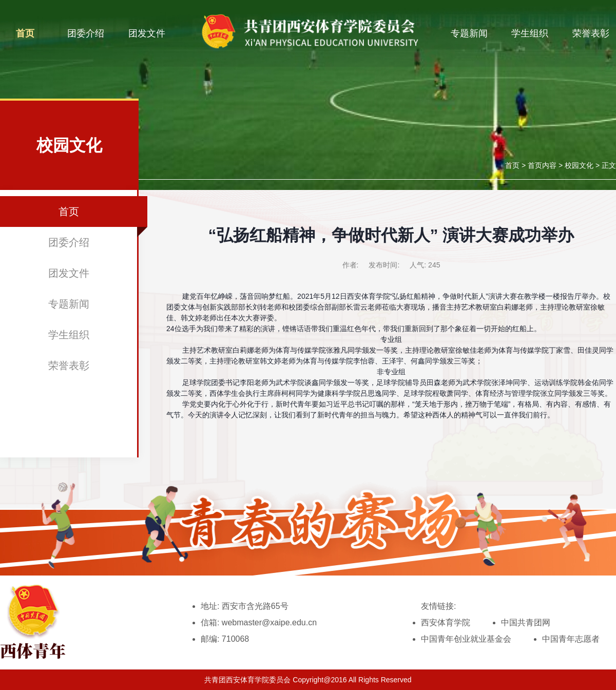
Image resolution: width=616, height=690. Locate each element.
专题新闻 (469, 33)
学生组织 (530, 33)
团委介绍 (86, 33)
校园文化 (579, 165)
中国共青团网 (526, 622)
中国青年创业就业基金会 (466, 639)
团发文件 (147, 33)
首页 (25, 33)
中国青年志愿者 (571, 639)
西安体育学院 (446, 622)
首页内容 (542, 165)
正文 (609, 165)
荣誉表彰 (591, 33)
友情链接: (438, 606)
